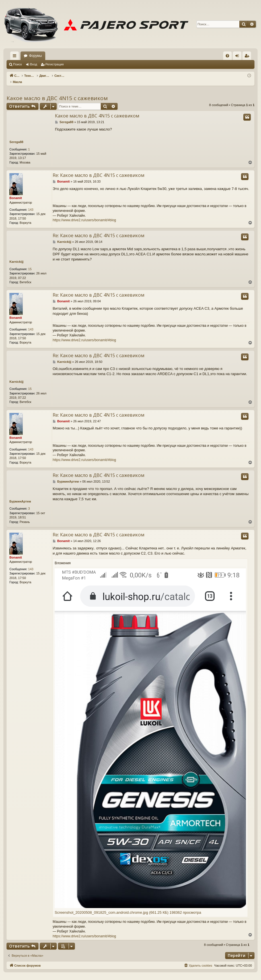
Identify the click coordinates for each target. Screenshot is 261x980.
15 (30, 263)
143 (31, 204)
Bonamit (16, 192)
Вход (34, 64)
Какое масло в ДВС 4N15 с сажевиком (57, 92)
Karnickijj (17, 256)
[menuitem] (227, 56)
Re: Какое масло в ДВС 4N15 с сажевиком (98, 169)
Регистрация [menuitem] (248, 57)
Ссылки (16, 57)
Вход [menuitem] (238, 57)
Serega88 (16, 136)
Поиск (17, 64)
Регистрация (55, 64)
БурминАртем (20, 495)
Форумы (35, 56)
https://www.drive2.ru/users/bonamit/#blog (84, 214)
